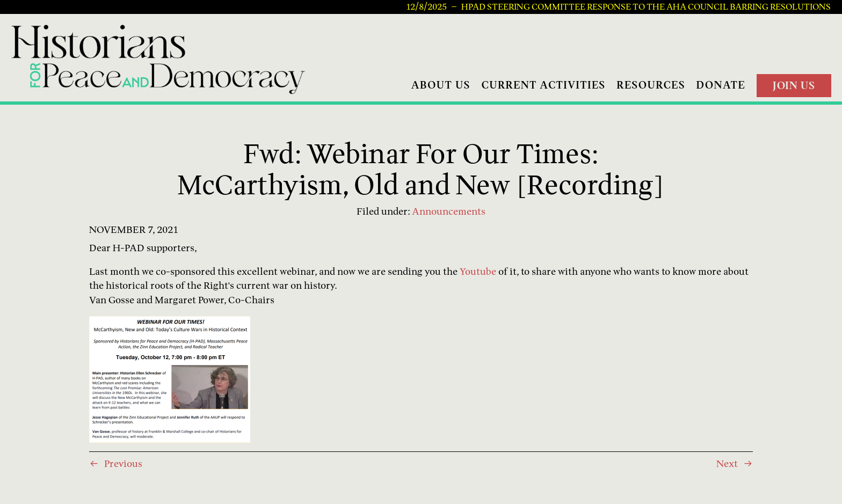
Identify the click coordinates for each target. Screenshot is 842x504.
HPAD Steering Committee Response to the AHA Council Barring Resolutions (646, 7)
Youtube (478, 271)
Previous (123, 463)
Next (727, 463)
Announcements (449, 211)
